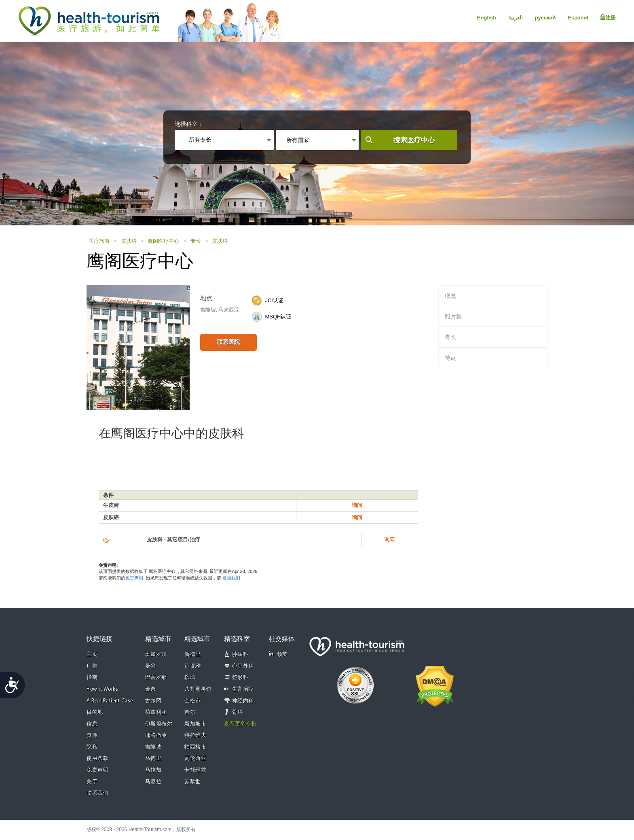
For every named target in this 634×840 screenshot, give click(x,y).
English (487, 18)
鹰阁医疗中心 (163, 241)
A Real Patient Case (110, 701)
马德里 (153, 758)
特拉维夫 (195, 735)
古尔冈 (153, 701)
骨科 (238, 712)
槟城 (190, 678)
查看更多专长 (240, 724)
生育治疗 (243, 689)
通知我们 (231, 578)
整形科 (240, 678)
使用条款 (97, 758)
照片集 (453, 316)
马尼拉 (153, 782)
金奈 (151, 689)
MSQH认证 (278, 317)
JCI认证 (274, 300)
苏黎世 (193, 782)
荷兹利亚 (156, 712)
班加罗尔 (156, 654)
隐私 (92, 747)
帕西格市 (195, 747)
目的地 (95, 712)
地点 (450, 358)
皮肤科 (129, 241)
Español (578, 18)
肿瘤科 (240, 654)
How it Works (102, 689)
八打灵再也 (198, 689)
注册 (608, 17)
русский (545, 18)
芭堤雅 (193, 666)
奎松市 (193, 701)
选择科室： (189, 124)
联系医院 (228, 342)
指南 (92, 678)
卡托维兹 (195, 770)
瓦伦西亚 (195, 758)
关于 (92, 782)
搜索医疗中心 (414, 140)
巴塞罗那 (156, 678)
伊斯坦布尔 (159, 724)
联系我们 (97, 793)
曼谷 (151, 666)
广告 (92, 666)
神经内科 (243, 701)
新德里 (193, 654)
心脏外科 (243, 666)
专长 (196, 241)
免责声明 (134, 578)
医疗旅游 (99, 241)
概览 (450, 296)
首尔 (190, 712)
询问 (357, 505)
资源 (92, 735)
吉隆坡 (153, 747)
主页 (92, 654)
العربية (516, 18)
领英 (278, 654)
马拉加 (153, 770)
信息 (92, 724)
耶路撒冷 (156, 735)
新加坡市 (195, 724)
